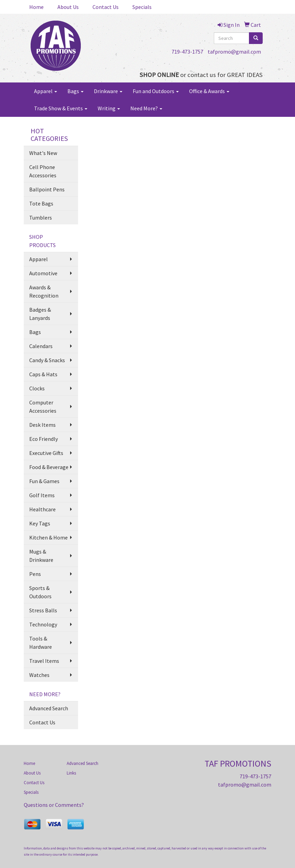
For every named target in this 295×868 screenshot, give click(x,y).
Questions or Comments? (54, 805)
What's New (43, 153)
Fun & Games (44, 481)
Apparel (46, 91)
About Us (68, 7)
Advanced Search (49, 708)
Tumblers (41, 218)
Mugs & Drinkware (41, 556)
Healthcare (42, 509)
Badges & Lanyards (40, 314)
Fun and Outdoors (156, 91)
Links (71, 773)
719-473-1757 (187, 52)
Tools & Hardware (41, 643)
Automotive (43, 273)
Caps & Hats (43, 374)
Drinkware (108, 91)
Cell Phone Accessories (43, 171)
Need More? (146, 108)
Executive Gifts (46, 453)
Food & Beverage (49, 467)
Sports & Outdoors (40, 592)
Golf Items (42, 495)
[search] (256, 38)
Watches (39, 675)
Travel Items (44, 661)
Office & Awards (209, 91)
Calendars (41, 346)
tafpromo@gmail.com (234, 52)
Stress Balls (43, 610)
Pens (35, 574)
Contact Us (106, 7)
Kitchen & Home (48, 537)
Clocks (37, 388)
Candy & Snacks (47, 360)
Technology (43, 624)
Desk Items (42, 425)
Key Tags (40, 523)
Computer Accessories (43, 407)
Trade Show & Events (61, 108)
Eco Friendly (43, 439)
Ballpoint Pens (47, 189)
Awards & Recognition (44, 291)
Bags (75, 91)
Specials (142, 7)
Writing (109, 108)
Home (36, 7)
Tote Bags (41, 203)
